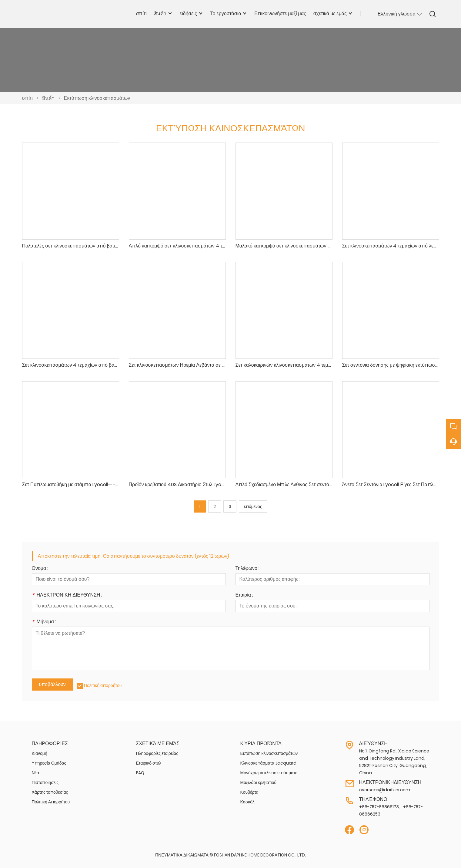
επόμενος (253, 506)
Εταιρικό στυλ (149, 763)
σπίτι (27, 98)
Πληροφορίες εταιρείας (157, 753)
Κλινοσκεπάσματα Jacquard (268, 763)
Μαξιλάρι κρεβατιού (259, 782)
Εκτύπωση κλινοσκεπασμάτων (97, 98)
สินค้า (48, 98)
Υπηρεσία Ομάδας (49, 763)
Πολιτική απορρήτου (103, 685)
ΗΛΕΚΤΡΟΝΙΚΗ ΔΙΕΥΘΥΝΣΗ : (67, 595)
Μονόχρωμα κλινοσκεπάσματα (269, 773)
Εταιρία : (244, 595)
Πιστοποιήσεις (45, 782)
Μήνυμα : (44, 622)
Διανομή (40, 753)
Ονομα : (40, 569)
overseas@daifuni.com (385, 790)
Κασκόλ (247, 802)
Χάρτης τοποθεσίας (50, 792)
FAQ (140, 773)
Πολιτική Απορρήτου (51, 802)
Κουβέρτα (249, 792)
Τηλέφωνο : (247, 569)
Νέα (35, 773)
